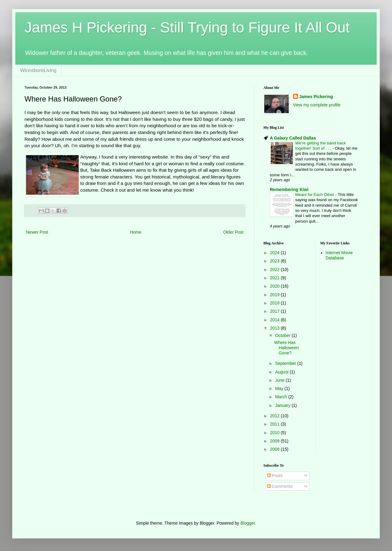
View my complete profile (317, 105)
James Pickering (316, 97)
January (283, 405)
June (280, 380)
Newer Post (37, 232)
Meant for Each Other (315, 195)
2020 (275, 286)
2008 (275, 449)
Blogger (248, 523)
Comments (280, 486)
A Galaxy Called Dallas (293, 138)
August (282, 372)
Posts (275, 476)
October (283, 335)
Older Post (233, 232)
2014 (275, 320)
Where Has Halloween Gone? (286, 348)
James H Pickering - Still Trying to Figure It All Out (187, 27)
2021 (275, 278)
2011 (275, 424)
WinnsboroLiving (38, 70)
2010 (275, 433)
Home (136, 232)
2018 (275, 303)
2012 (275, 416)
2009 (275, 441)
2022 (275, 270)
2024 (275, 253)
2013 (275, 328)
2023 (275, 261)
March (282, 397)
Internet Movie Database (339, 255)
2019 (275, 295)
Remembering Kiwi (289, 189)
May (280, 388)
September (286, 363)
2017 (275, 311)
